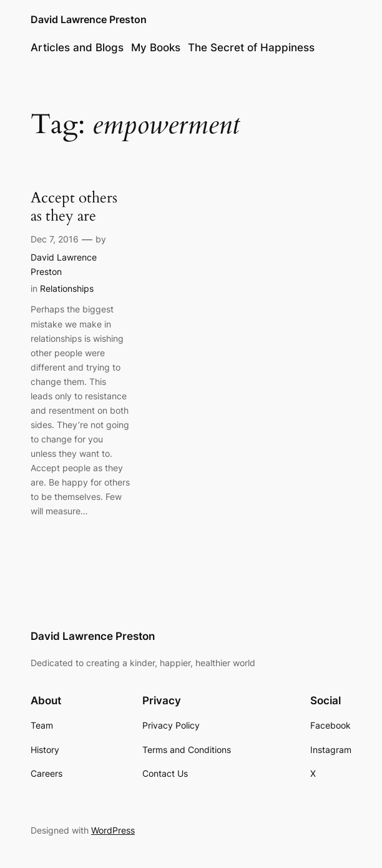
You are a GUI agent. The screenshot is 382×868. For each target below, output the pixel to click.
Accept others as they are (74, 207)
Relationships (67, 288)
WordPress (113, 830)
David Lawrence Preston (89, 20)
